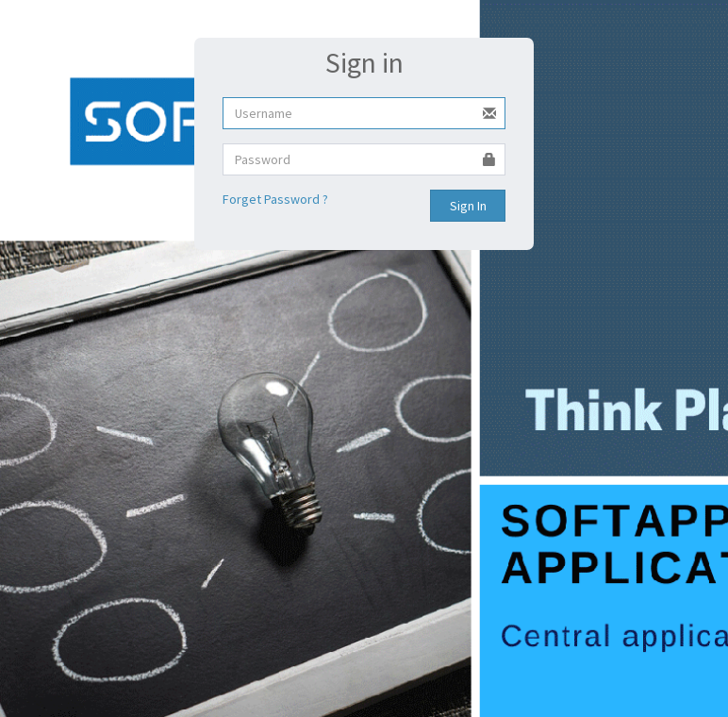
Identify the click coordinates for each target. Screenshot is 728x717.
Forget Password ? (275, 199)
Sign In (468, 206)
